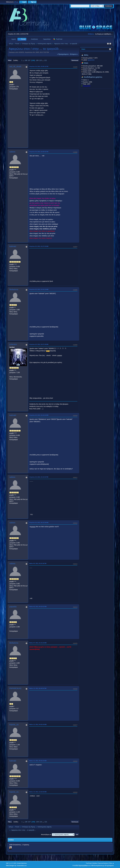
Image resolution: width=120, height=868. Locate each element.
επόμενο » (74, 54)
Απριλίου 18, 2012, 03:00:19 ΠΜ (39, 66)
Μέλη (86, 55)
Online (11, 840)
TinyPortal (89, 863)
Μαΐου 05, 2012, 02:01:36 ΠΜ (38, 563)
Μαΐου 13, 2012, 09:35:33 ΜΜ (38, 761)
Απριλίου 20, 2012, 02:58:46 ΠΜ (39, 152)
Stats (83, 49)
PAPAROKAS (15, 688)
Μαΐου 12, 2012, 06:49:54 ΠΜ (38, 688)
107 (29, 60)
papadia (13, 607)
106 (26, 60)
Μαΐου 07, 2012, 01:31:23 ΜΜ (38, 643)
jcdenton (13, 344)
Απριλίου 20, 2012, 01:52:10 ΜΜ (39, 289)
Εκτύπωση (75, 60)
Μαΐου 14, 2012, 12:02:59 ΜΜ (38, 792)
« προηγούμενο (63, 54)
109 (37, 60)
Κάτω (10, 60)
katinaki (13, 246)
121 (45, 60)
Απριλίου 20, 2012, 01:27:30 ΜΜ (39, 246)
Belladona (14, 290)
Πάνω (10, 822)
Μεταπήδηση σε (46, 835)
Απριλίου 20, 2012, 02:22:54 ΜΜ (39, 415)
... (24, 60)
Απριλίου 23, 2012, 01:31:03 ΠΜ (39, 477)
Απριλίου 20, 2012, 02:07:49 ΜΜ (39, 344)
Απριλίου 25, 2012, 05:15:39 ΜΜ (39, 523)
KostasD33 (87, 86)
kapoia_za (14, 725)
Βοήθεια (95, 863)
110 (41, 60)
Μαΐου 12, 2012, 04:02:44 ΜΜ (38, 725)
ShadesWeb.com (22, 866)
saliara (12, 152)
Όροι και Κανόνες (103, 863)
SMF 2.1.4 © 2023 (11, 863)
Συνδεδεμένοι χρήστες (93, 77)
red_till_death (15, 67)
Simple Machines (22, 863)
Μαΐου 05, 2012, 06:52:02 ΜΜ (38, 607)
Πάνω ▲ (112, 863)
